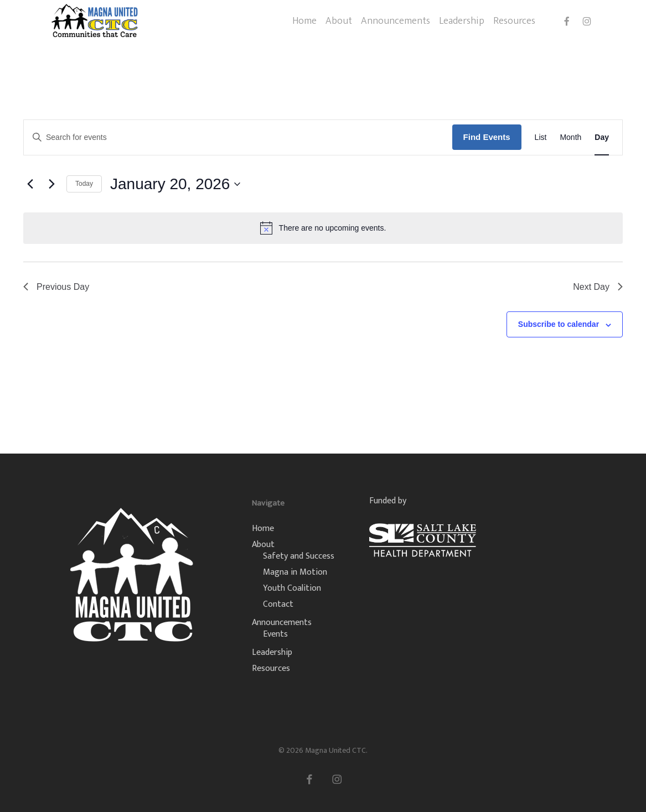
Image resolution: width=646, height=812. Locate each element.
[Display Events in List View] (541, 137)
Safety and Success (299, 556)
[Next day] (51, 184)
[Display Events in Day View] (602, 137)
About (263, 545)
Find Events (487, 137)
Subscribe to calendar (559, 324)
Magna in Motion (295, 572)
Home (263, 529)
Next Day (598, 287)
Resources (271, 668)
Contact (278, 604)
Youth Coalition (292, 588)
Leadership (272, 652)
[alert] (323, 228)
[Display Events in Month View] (570, 137)
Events (275, 634)
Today (84, 184)
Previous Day (56, 287)
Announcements (282, 623)
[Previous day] (30, 184)
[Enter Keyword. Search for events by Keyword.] (238, 137)
